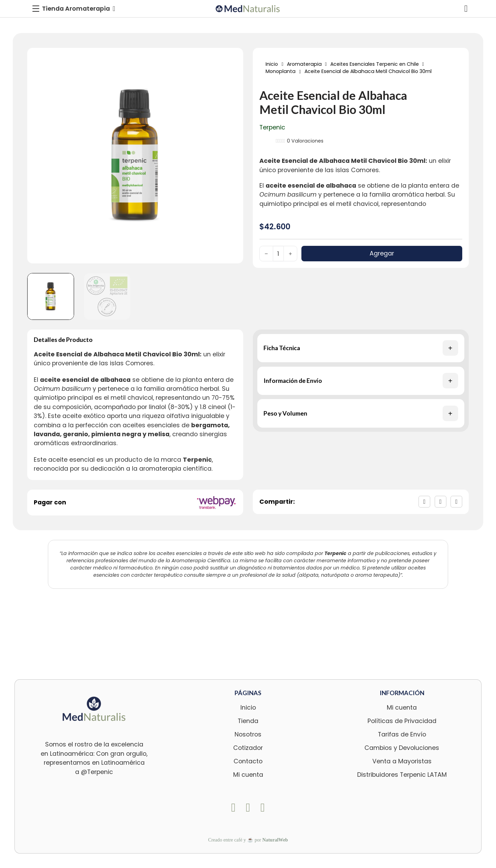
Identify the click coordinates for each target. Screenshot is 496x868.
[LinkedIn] (456, 502)
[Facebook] (424, 502)
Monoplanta (281, 71)
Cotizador (248, 748)
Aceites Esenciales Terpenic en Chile (375, 64)
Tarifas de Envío (402, 734)
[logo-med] (248, 9)
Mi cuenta (248, 775)
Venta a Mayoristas (402, 761)
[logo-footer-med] (94, 709)
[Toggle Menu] (74, 9)
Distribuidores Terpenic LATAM (402, 775)
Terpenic (272, 127)
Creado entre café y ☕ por (248, 840)
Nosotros (248, 734)
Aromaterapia (304, 64)
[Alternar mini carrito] (466, 9)
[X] (441, 502)
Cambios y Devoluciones (402, 748)
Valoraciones (305, 141)
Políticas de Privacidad (402, 721)
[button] (361, 348)
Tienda (248, 721)
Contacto (248, 761)
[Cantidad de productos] (278, 254)
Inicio (272, 64)
